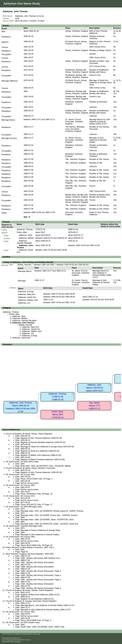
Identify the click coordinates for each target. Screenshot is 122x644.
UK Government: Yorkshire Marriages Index (24, 526)
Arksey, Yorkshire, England (77, 31)
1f (114, 181)
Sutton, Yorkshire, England (77, 61)
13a (115, 119)
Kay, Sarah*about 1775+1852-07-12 (94, 406)
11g (115, 205)
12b (115, 163)
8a (114, 83)
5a (114, 57)
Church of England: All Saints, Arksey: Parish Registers (29, 434)
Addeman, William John (28, 300)
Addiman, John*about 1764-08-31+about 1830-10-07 (94, 388)
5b (114, 61)
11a (115, 93)
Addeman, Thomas (25, 229)
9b (114, 91)
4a (120, 31)
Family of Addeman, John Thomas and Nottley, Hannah (28, 262)
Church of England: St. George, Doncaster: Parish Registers (31, 601)
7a (117, 80)
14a (115, 191)
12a (115, 102)
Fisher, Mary (22, 232)
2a (40, 16)
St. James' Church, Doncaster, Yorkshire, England (74, 122)
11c (115, 159)
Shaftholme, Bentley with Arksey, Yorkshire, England (77, 71)
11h (115, 209)
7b (119, 80)
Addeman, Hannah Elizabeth (24, 242)
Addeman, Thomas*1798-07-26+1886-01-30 (57, 397)
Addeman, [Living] (26, 291)
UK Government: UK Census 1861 (20, 485)
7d (117, 138)
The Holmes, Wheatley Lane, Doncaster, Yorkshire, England (75, 129)
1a (37, 16)
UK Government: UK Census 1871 (20, 496)
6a (114, 66)
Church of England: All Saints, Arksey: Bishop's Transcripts (30, 468)
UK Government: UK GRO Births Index (22, 462)
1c (114, 80)
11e (115, 174)
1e (114, 145)
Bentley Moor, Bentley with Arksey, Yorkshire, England (77, 196)
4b (114, 47)
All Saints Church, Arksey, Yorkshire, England (76, 43)
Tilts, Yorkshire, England (75, 159)
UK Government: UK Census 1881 (20, 537)
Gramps (14, 638)
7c (114, 138)
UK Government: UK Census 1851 (20, 475)
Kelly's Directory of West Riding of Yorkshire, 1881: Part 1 (30, 547)
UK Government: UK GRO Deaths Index (23, 622)
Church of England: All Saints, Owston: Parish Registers (29, 590)
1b (114, 54)
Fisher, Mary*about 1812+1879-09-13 (57, 415)
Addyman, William (26, 238)
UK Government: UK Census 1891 (20, 612)
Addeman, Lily (24, 303)
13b (115, 127)
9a (114, 88)
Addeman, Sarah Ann (27, 297)
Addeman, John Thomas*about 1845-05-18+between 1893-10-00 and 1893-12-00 (20, 407)
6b (114, 70)
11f (115, 177)
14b (115, 195)
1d (114, 111)
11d (115, 170)
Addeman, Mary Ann (27, 294)
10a (118, 91)
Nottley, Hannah (24, 265)
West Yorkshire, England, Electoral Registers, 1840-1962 (30, 554)
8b (119, 138)
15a (115, 212)
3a (43, 16)
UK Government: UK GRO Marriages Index (24, 507)
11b (115, 154)
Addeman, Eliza (25, 235)
